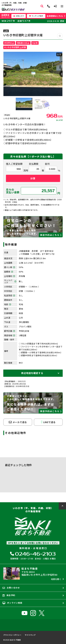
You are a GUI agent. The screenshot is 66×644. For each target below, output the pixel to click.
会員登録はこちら (55, 16)
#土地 (35, 43)
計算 (33, 178)
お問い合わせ (11, 588)
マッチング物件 (36, 16)
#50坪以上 (9, 43)
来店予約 (9, 595)
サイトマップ (30, 635)
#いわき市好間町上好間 (15, 47)
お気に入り (19, 16)
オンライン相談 (12, 603)
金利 (47, 164)
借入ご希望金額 (14, 164)
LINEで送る (48, 422)
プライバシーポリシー (12, 635)
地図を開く (56, 579)
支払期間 (34, 164)
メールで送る (18, 422)
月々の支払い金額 (13, 191)
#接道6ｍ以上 (23, 43)
